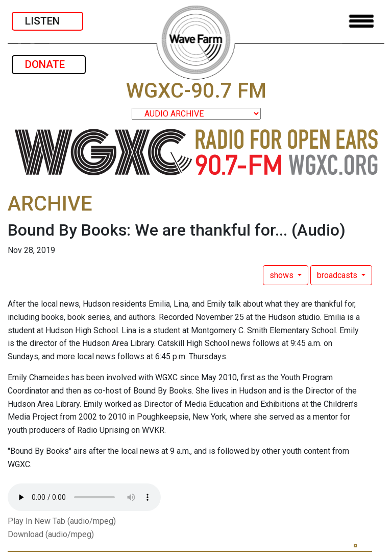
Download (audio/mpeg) (51, 534)
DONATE (49, 64)
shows (283, 275)
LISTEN (47, 21)
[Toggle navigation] (361, 21)
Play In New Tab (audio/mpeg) (62, 521)
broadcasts (338, 275)
